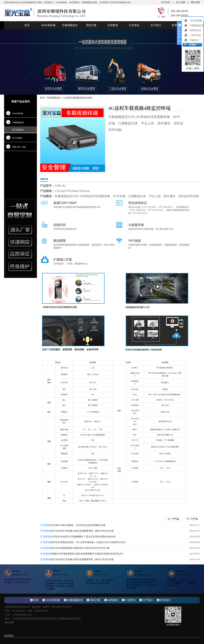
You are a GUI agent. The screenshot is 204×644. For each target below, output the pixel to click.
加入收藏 (180, 2)
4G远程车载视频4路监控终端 (78, 98)
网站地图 (195, 2)
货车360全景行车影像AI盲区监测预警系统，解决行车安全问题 (82, 531)
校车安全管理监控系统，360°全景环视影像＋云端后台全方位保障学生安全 (88, 542)
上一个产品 (173, 519)
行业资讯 (134, 25)
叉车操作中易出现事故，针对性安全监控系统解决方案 (78, 525)
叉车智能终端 (18, 130)
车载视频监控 (70, 25)
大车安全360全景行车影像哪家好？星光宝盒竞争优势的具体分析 (83, 537)
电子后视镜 (17, 138)
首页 (27, 25)
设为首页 (166, 2)
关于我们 (156, 25)
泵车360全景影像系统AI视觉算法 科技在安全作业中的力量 (80, 548)
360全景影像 (48, 25)
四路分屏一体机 (19, 147)
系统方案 (91, 25)
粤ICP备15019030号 (62, 607)
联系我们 (165, 600)
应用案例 (113, 25)
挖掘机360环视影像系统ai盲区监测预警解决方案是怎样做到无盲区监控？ (87, 554)
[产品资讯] (45, 525)
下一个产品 (192, 519)
